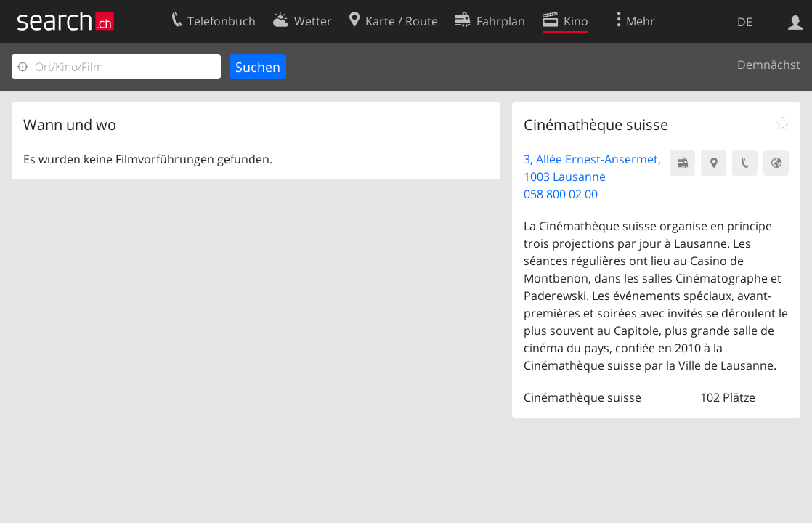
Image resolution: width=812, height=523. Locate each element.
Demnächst (769, 65)
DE (745, 22)
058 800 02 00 (561, 194)
